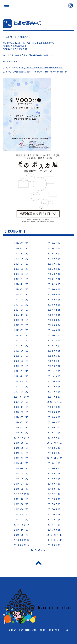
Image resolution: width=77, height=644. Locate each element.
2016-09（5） (55, 530)
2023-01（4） (22, 340)
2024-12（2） (55, 279)
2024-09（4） (22, 289)
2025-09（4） (22, 259)
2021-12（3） (55, 371)
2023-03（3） (22, 335)
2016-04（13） (22, 545)
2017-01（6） (55, 519)
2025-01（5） (22, 279)
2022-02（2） (55, 366)
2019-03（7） (55, 453)
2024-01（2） (22, 310)
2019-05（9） (55, 448)
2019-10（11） (22, 438)
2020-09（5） (22, 412)
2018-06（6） (22, 479)
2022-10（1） (55, 346)
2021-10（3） (55, 376)
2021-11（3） (22, 376)
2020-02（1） (22, 427)
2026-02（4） (55, 243)
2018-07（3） (55, 473)
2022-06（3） (55, 356)
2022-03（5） (22, 366)
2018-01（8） (55, 489)
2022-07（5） (22, 356)
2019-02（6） (22, 458)
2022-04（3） (55, 361)
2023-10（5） (55, 315)
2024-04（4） (55, 299)
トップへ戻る (38, 563)
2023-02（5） (55, 335)
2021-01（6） (22, 402)
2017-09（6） (55, 499)
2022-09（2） (22, 351)
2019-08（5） (22, 443)
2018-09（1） (55, 468)
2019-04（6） (22, 453)
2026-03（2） (22, 243)
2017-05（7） (55, 509)
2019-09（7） (55, 438)
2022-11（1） (22, 346)
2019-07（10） (55, 443)
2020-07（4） (22, 417)
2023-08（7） (55, 320)
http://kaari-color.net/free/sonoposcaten (43, 72)
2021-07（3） (22, 386)
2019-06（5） (22, 448)
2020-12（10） (55, 402)
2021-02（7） (55, 397)
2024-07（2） (22, 294)
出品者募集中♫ (28, 23)
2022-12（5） (55, 340)
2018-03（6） (55, 484)
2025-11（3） (22, 253)
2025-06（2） (55, 264)
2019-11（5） (55, 433)
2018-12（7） (22, 463)
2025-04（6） (55, 269)
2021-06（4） (55, 386)
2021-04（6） (55, 392)
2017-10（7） (22, 499)
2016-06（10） (22, 540)
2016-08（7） (22, 535)
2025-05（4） (22, 269)
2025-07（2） (22, 264)
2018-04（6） (22, 484)
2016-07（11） (55, 535)
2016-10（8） (22, 530)
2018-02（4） (22, 489)
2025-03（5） (22, 274)
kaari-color (24, 630)
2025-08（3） (55, 259)
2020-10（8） (55, 407)
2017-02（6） (22, 519)
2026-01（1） (22, 248)
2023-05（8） (22, 330)
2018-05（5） (55, 479)
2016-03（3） (55, 545)
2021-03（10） (22, 397)
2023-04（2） (55, 330)
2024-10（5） (55, 284)
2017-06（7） (22, 509)
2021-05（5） (22, 392)
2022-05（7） (22, 361)
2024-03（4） (22, 305)
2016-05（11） (55, 540)
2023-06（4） (55, 325)
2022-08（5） (55, 351)
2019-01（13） (55, 458)
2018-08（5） (22, 473)
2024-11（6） (22, 284)
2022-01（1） (22, 371)
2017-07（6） (55, 504)
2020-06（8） (55, 417)
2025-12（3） (55, 248)
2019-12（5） (22, 433)
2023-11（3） (22, 315)
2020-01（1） (55, 427)
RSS (66, 630)
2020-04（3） (55, 422)
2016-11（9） (55, 525)
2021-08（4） (55, 381)
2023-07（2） (22, 325)
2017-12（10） (22, 494)
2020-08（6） (55, 412)
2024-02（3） (55, 305)
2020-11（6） (22, 407)
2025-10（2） (55, 253)
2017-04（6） (22, 514)
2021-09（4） (22, 381)
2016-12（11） (22, 525)
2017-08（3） (22, 504)
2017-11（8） (55, 494)
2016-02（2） (38, 550)
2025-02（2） (55, 274)
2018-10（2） (22, 468)
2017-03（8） (55, 514)
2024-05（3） (22, 299)
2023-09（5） (22, 320)
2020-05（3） (22, 422)
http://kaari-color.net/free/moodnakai (41, 68)
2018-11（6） (55, 463)
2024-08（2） (55, 289)
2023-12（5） (55, 310)
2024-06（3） (55, 294)
